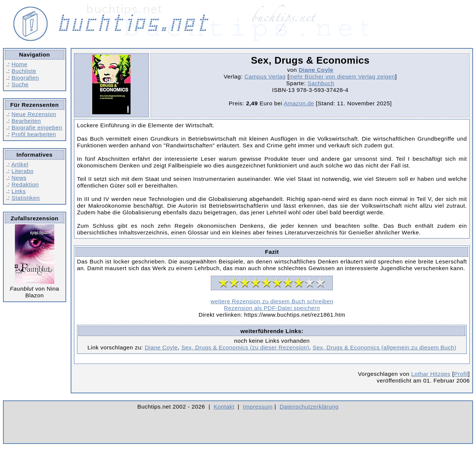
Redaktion (25, 184)
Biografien (25, 78)
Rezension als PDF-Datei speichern (272, 308)
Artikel (20, 164)
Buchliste (24, 71)
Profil (461, 374)
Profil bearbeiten (34, 134)
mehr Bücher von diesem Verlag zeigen (342, 76)
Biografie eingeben (37, 127)
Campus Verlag (265, 76)
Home (20, 64)
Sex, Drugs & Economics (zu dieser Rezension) (245, 347)
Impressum (258, 407)
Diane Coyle (316, 70)
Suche (20, 84)
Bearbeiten (26, 121)
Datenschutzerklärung (309, 407)
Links (19, 191)
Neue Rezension (34, 114)
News (19, 178)
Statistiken (26, 198)
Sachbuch (321, 83)
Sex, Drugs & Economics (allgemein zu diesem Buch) (385, 347)
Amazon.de (299, 103)
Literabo (22, 171)
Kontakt (224, 407)
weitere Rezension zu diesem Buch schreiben (272, 301)
